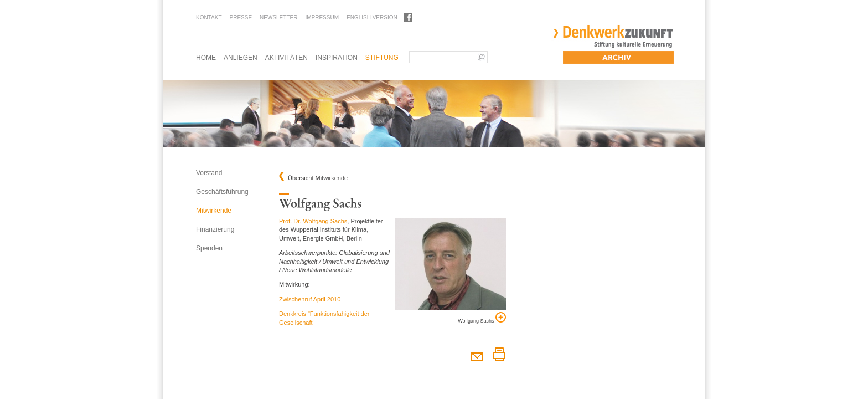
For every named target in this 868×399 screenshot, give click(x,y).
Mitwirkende (214, 211)
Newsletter (278, 17)
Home (206, 58)
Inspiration (337, 58)
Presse (241, 17)
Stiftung (382, 58)
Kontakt (209, 17)
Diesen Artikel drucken (499, 354)
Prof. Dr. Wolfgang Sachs (313, 221)
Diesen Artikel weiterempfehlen (477, 354)
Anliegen (241, 58)
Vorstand (209, 173)
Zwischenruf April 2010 (310, 299)
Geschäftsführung (222, 192)
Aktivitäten (286, 58)
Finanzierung (215, 229)
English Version (372, 17)
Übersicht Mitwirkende (318, 178)
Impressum (322, 17)
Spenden (209, 248)
